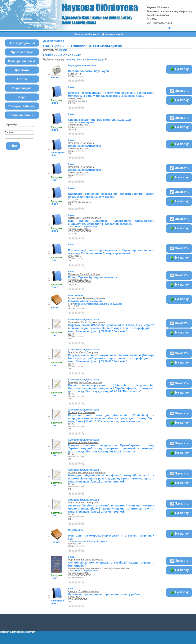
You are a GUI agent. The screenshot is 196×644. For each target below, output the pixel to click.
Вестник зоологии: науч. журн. (89, 71)
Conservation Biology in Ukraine (91, 541)
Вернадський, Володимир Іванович (87, 298)
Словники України (84, 122)
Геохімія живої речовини (85, 301)
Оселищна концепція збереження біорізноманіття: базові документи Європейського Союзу (111, 195)
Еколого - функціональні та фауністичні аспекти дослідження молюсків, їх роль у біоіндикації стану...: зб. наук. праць (111, 94)
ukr (170, 28)
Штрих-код (11, 124)
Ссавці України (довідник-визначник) (93, 277)
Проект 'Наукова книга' (87, 227)
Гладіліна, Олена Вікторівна (83, 352)
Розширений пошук (22, 61)
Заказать (179, 91)
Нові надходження (22, 43)
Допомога (22, 70)
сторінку (70, 59)
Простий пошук (22, 52)
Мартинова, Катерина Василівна (85, 560)
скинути (93, 59)
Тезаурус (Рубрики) (22, 106)
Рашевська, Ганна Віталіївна (83, 442)
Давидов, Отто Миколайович (83, 591)
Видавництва (22, 88)
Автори (22, 79)
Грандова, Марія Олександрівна (85, 382)
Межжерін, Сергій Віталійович (84, 274)
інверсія (82, 59)
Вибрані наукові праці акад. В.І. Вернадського (99, 304)
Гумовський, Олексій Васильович (86, 218)
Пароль (9, 132)
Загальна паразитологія (85, 146)
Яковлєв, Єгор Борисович (82, 412)
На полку (179, 69)
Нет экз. (55, 78)
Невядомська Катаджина (81, 143)
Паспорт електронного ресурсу (18, 632)
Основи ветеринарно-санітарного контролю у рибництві (107, 594)
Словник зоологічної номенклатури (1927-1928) (100, 120)
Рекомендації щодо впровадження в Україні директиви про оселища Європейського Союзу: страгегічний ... (111, 252)
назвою (63, 50)
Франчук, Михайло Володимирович (87, 473)
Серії (22, 97)
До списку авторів (54, 41)
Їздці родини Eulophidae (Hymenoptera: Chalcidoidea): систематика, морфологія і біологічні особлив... (111, 222)
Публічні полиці (22, 115)
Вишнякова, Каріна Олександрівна (87, 322)
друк (102, 59)
